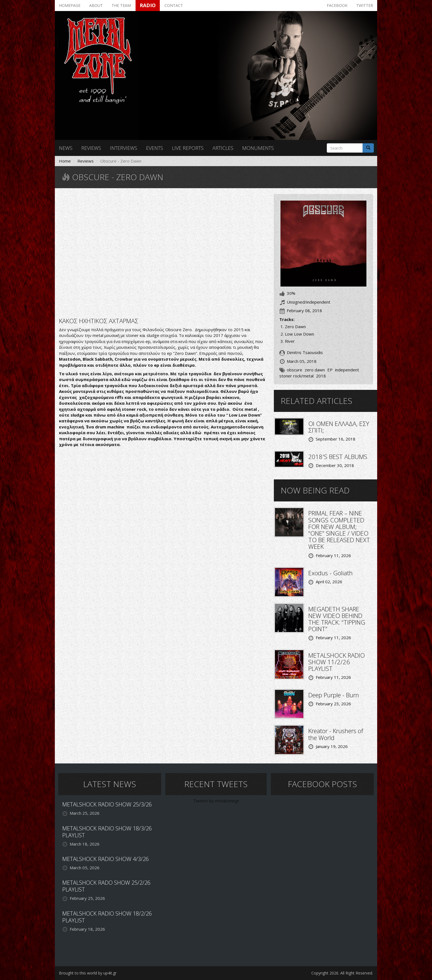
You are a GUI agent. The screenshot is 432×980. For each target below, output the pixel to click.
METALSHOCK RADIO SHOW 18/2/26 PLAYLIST (107, 917)
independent (347, 370)
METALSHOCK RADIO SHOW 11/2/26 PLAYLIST (337, 662)
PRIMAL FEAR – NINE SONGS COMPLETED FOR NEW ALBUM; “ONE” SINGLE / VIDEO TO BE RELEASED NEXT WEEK (339, 530)
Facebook (337, 5)
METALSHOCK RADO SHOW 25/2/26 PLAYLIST (106, 886)
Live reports (188, 148)
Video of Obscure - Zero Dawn (162, 252)
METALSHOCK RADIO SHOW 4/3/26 (106, 859)
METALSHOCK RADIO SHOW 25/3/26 (107, 804)
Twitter (365, 5)
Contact (174, 5)
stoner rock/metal (296, 376)
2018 (321, 376)
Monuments (258, 148)
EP (330, 370)
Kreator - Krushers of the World (336, 734)
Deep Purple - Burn (334, 695)
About (96, 5)
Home (65, 161)
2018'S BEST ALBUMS (338, 457)
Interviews (124, 148)
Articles (223, 148)
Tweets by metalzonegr (216, 801)
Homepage (70, 5)
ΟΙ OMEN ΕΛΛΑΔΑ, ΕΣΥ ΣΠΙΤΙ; (339, 427)
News (66, 148)
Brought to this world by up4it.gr (88, 973)
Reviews (91, 148)
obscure (295, 370)
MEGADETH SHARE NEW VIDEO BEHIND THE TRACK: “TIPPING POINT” (337, 619)
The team (121, 5)
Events (155, 148)
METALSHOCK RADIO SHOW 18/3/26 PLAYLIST (107, 832)
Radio (148, 5)
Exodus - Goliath (330, 573)
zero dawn (315, 370)
